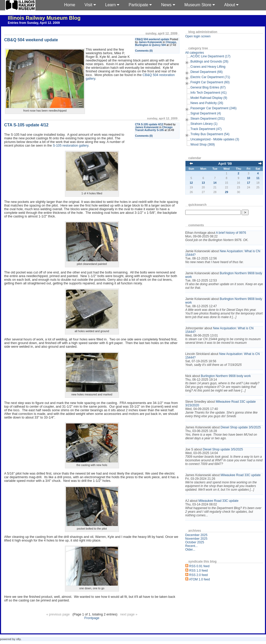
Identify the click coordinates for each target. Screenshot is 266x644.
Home (70, 5)
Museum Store (200, 5)
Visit (90, 5)
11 (258, 178)
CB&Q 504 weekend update (152, 39)
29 (227, 192)
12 (191, 183)
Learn (112, 5)
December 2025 (196, 535)
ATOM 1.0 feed (199, 579)
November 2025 (196, 539)
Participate (140, 5)
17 (249, 183)
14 (215, 183)
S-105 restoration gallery (71, 146)
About (231, 5)
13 (203, 183)
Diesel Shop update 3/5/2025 (241, 427)
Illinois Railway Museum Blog (44, 18)
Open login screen (198, 36)
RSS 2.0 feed (198, 575)
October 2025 (195, 542)
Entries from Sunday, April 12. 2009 (34, 23)
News (168, 5)
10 (249, 178)
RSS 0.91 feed (199, 566)
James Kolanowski (151, 42)
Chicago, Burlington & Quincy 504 (156, 44)
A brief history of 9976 (231, 233)
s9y (18, 639)
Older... (190, 550)
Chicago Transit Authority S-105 (154, 129)
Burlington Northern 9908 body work (226, 376)
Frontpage (92, 618)
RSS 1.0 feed (198, 571)
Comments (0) (144, 51)
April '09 (225, 164)
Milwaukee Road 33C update (241, 475)
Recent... (191, 546)
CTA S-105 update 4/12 (149, 124)
